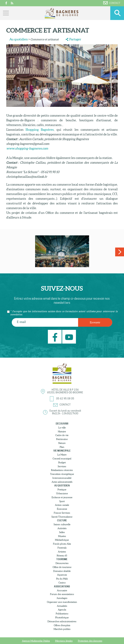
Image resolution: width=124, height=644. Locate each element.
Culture (62, 520)
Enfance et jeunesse (62, 497)
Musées (62, 536)
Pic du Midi (62, 579)
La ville (62, 428)
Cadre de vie (62, 435)
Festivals (62, 548)
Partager (75, 39)
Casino (62, 583)
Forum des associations (62, 594)
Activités (62, 528)
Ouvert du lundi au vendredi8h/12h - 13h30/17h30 (65, 412)
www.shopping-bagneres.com (27, 148)
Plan (62, 447)
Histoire (62, 431)
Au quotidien (19, 39)
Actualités (62, 606)
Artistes (62, 552)
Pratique (62, 489)
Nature (62, 443)
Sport (62, 501)
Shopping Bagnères (40, 130)
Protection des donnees (90, 641)
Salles (62, 532)
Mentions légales (64, 641)
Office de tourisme (62, 567)
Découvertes (62, 563)
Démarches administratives (62, 621)
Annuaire (62, 590)
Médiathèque (62, 540)
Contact (112, 3)
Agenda (62, 610)
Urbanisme (62, 493)
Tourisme (62, 559)
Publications (62, 614)
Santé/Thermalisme (62, 517)
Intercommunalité (62, 478)
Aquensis (62, 575)
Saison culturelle (62, 524)
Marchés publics (62, 629)
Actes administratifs (62, 482)
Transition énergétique (62, 474)
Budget (62, 462)
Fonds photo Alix (62, 544)
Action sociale (62, 505)
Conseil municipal (62, 459)
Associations (62, 586)
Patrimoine (62, 439)
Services (62, 466)
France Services (62, 513)
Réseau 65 (62, 556)
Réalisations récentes (62, 470)
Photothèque (62, 617)
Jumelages (62, 598)
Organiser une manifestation (62, 602)
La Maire (62, 455)
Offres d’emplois (62, 625)
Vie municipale (62, 451)
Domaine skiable (62, 571)
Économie (62, 509)
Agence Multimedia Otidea (36, 641)
